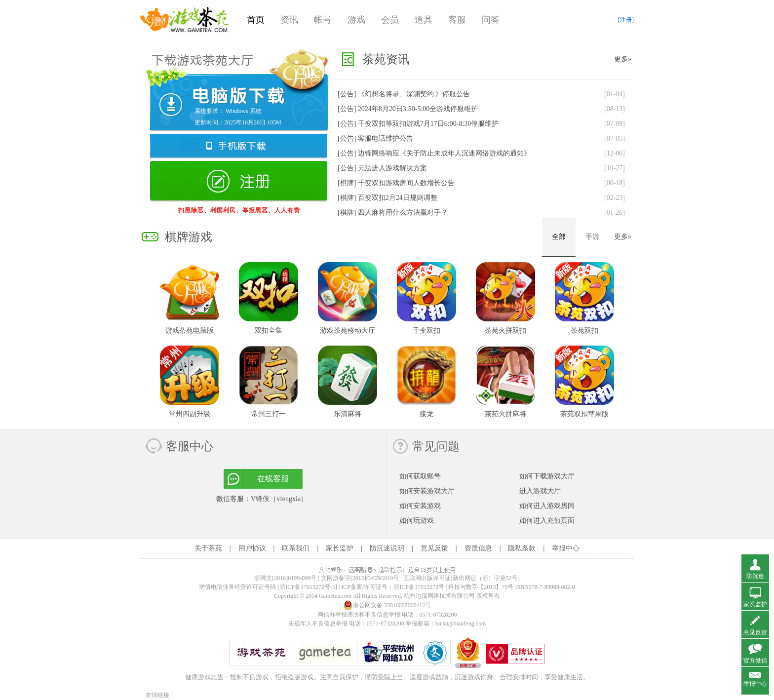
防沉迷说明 (387, 548)
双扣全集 (269, 331)
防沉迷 (755, 576)
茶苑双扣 (584, 331)
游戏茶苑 (185, 20)
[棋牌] (396, 183)
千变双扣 (426, 331)
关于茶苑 (208, 548)
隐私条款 (522, 548)
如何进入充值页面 (547, 521)
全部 (559, 237)
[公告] (404, 94)
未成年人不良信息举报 (319, 623)
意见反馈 (434, 548)
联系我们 (296, 548)
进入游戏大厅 (540, 491)
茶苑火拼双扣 (505, 331)
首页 (256, 20)
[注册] (626, 20)
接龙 (426, 414)
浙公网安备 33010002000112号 (387, 605)
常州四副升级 (190, 414)
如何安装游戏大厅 (427, 491)
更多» (623, 59)
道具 (424, 20)
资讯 (289, 20)
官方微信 (755, 661)
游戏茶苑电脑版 (190, 331)
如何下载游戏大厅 (547, 476)
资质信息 (478, 548)
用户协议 (252, 548)
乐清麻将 (348, 414)
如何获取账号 (420, 476)
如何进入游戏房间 (547, 506)
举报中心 (566, 548)
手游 (592, 237)
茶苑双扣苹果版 (584, 414)
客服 (457, 20)
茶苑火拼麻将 (505, 414)
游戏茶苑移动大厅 (348, 331)
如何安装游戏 (420, 506)
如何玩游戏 (417, 521)
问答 (491, 20)
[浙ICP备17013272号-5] (307, 587)
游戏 (356, 20)
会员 (390, 20)
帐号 (323, 20)
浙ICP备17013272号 (419, 587)
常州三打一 (269, 414)
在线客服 (273, 479)
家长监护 (340, 548)
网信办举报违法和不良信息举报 (359, 615)
